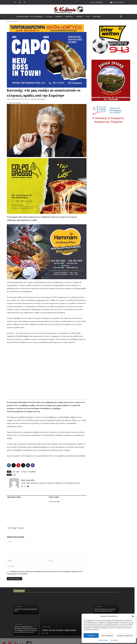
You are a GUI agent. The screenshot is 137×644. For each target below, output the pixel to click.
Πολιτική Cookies (103, 640)
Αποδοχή (91, 636)
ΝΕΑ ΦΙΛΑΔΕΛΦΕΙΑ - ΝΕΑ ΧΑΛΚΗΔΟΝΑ (104, 602)
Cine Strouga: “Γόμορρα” (16, 502)
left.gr (14, 475)
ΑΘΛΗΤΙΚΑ (15, 22)
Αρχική (9, 22)
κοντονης (24, 472)
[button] (133, 616)
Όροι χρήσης (114, 640)
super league (16, 472)
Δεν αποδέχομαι (107, 636)
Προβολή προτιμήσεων (125, 636)
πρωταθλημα (32, 472)
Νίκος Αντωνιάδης (15, 103)
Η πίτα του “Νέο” (54, 502)
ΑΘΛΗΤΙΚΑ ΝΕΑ (19, 580)
